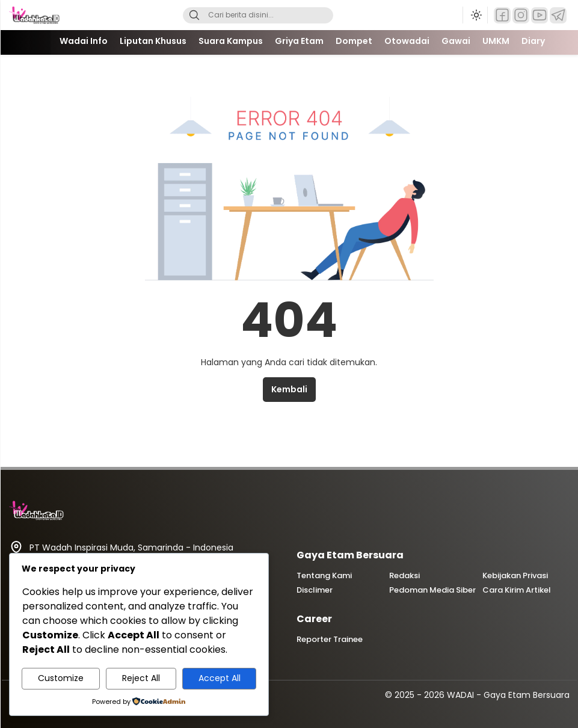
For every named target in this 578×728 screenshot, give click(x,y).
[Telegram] (558, 15)
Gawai (456, 41)
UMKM (496, 41)
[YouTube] (540, 15)
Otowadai (407, 41)
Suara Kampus (231, 41)
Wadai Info (84, 41)
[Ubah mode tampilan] (475, 15)
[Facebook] (502, 15)
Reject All (141, 678)
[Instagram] (521, 15)
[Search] (194, 15)
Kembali (289, 389)
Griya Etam (299, 41)
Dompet (354, 41)
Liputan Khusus (153, 41)
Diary (533, 41)
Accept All (220, 678)
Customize (61, 678)
